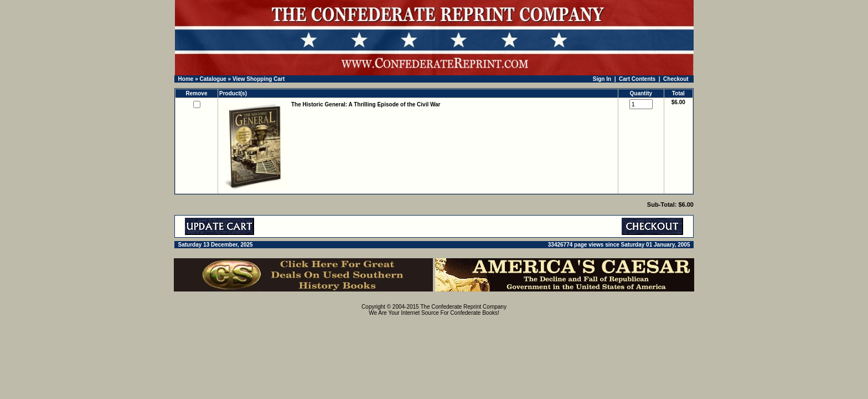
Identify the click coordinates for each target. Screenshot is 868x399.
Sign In (602, 79)
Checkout (676, 79)
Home (186, 79)
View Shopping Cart (259, 79)
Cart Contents (637, 79)
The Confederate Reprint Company (463, 307)
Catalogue (213, 79)
